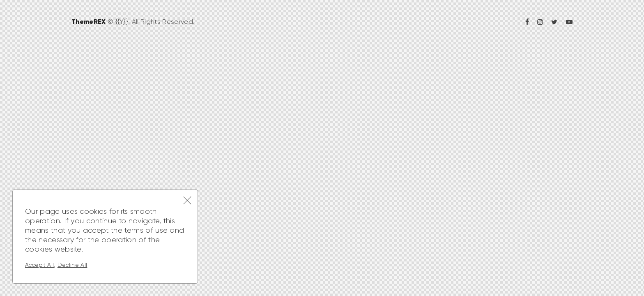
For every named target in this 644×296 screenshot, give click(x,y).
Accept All (39, 265)
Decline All (72, 265)
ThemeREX (89, 21)
